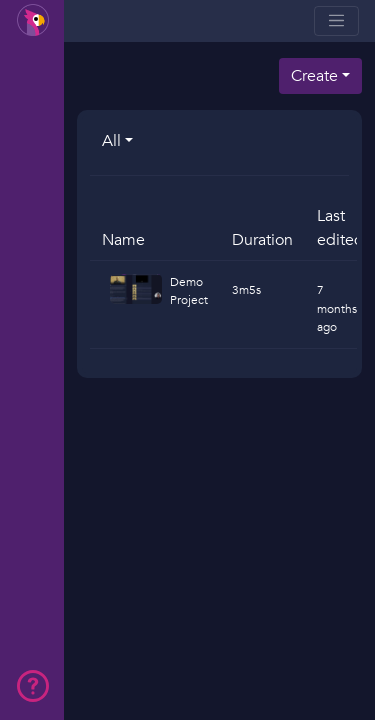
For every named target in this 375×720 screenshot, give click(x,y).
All (111, 141)
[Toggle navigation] (336, 21)
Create (314, 76)
